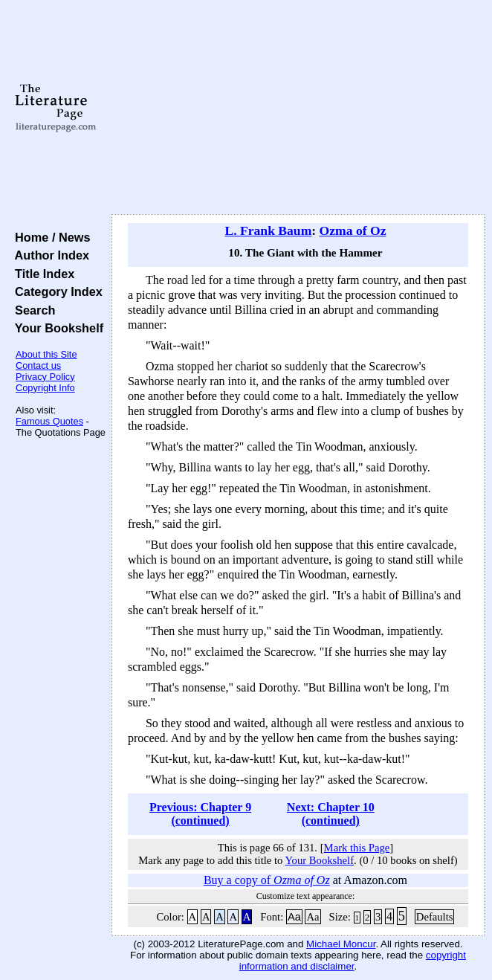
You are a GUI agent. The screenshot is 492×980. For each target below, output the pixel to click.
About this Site (46, 354)
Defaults (435, 917)
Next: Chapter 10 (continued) (331, 814)
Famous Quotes (49, 421)
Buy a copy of (267, 880)
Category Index (55, 291)
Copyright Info (45, 388)
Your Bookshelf (56, 328)
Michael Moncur (341, 944)
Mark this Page (357, 848)
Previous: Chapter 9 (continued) (200, 814)
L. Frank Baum (268, 231)
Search (32, 310)
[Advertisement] (298, 108)
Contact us (38, 365)
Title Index (41, 274)
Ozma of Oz (353, 231)
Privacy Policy (45, 377)
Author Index (49, 255)
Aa (294, 917)
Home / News (49, 237)
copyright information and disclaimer (353, 961)
